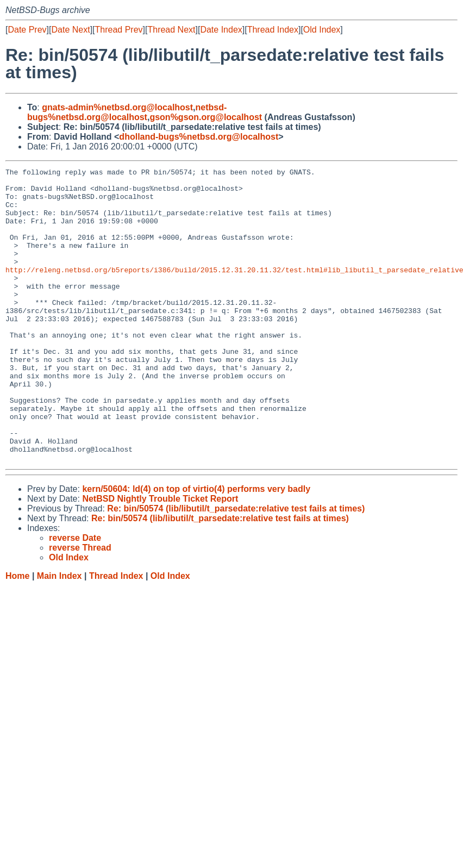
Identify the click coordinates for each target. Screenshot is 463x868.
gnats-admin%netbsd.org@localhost (117, 107)
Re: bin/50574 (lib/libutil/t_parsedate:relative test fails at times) (236, 567)
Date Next (70, 30)
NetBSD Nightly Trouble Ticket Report (160, 557)
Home (17, 635)
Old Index (322, 30)
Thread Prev (119, 30)
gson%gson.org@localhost (206, 117)
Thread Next (171, 30)
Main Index (60, 635)
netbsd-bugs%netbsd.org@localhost (127, 112)
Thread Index (273, 30)
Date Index (221, 30)
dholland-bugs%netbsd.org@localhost (199, 137)
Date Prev (27, 30)
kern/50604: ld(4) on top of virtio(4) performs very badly (196, 548)
